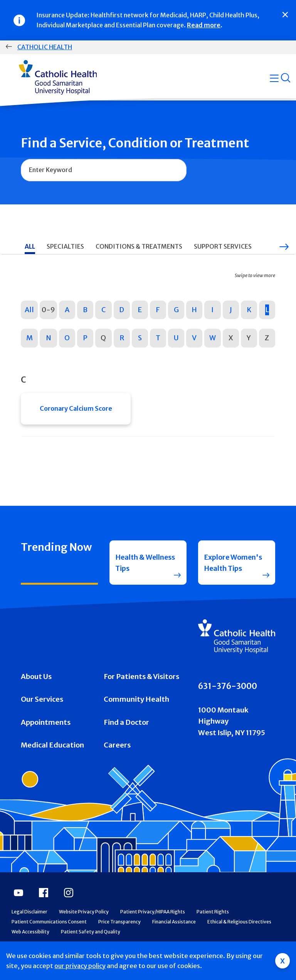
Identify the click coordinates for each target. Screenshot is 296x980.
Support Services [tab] (223, 246)
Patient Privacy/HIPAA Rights (153, 926)
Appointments (46, 736)
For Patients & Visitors (141, 690)
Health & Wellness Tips (138, 570)
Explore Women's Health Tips (233, 570)
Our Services (42, 713)
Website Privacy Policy (84, 926)
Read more (204, 25)
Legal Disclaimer (29, 926)
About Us (36, 690)
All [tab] (30, 246)
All (29, 310)
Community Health (136, 713)
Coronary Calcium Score (76, 409)
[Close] (285, 15)
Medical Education (52, 759)
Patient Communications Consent (49, 936)
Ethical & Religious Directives (239, 936)
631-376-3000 (228, 700)
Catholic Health (45, 47)
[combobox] (104, 170)
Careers (117, 759)
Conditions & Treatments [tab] (139, 246)
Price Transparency (119, 936)
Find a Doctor (126, 736)
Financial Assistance (174, 936)
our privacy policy (80, 966)
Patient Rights (213, 926)
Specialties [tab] (65, 246)
